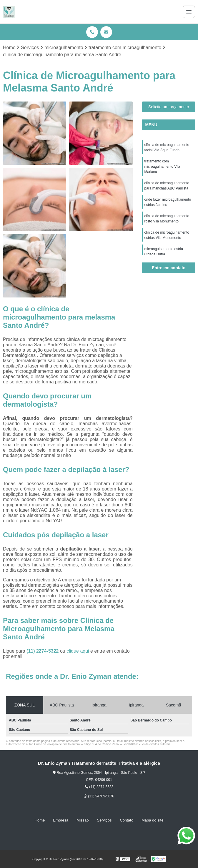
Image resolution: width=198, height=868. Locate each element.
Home (40, 820)
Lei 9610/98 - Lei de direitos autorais (147, 744)
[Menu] (189, 12)
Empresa (61, 820)
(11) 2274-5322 (43, 651)
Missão (83, 820)
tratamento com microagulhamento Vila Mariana (162, 167)
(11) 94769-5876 (99, 796)
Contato (127, 820)
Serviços (104, 820)
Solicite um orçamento (169, 107)
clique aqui (78, 651)
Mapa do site (152, 820)
